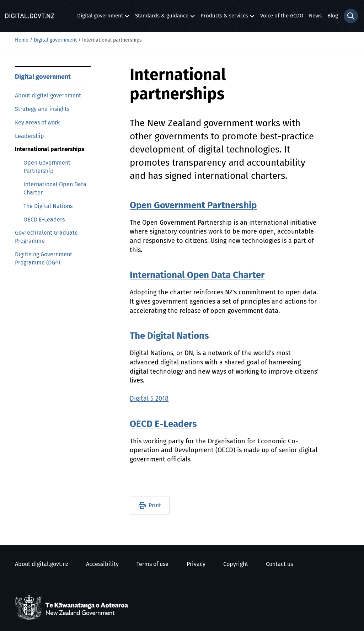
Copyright (236, 564)
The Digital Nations (48, 206)
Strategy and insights (42, 109)
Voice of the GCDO (282, 16)
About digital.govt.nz (42, 564)
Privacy (196, 564)
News (315, 16)
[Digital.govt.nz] (30, 16)
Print (155, 506)
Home (22, 40)
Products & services (224, 18)
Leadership (30, 136)
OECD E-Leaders (44, 220)
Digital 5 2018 (149, 399)
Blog (333, 16)
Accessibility (102, 564)
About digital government (48, 96)
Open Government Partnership (47, 167)
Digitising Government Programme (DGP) (44, 259)
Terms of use (152, 564)
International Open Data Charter (55, 189)
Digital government (100, 18)
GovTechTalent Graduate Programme (46, 237)
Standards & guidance (162, 18)
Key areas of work (37, 123)
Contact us (279, 564)
